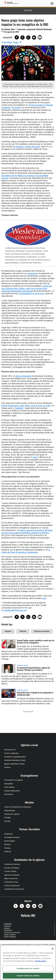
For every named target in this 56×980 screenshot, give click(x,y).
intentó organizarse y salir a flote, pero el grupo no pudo (26, 406)
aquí (44, 598)
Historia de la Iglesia (12, 814)
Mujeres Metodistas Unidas (14, 764)
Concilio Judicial (10, 871)
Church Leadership (11, 753)
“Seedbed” (19, 408)
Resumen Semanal (42, 631)
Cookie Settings (10, 937)
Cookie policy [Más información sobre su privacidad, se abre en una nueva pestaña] (40, 961)
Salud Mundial (10, 811)
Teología (7, 818)
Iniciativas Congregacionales (15, 757)
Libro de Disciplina (23, 376)
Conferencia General (12, 864)
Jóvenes (7, 767)
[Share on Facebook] (17, 37)
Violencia (8, 852)
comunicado (32, 273)
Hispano (8, 631)
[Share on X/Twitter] (23, 38)
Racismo (8, 844)
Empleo (7, 928)
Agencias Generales (12, 875)
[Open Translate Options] (12, 42)
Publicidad (8, 924)
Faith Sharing (9, 787)
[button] (16, 906)
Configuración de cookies (28, 968)
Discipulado (9, 784)
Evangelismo (29, 776)
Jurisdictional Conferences (14, 889)
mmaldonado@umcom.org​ (15, 610)
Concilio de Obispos (12, 868)
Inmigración (9, 834)
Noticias (23, 631)
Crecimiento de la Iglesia (13, 780)
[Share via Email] (40, 37)
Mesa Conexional (11, 879)
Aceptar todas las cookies (28, 976)
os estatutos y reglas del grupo (27, 147)
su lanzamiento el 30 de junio (31, 293)
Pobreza (7, 848)
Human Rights (10, 841)
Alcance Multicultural (12, 791)
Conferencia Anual (11, 882)
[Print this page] (34, 38)
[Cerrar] (53, 949)
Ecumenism (9, 794)
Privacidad (8, 930)
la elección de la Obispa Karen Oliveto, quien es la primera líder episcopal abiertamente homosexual (27, 288)
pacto (35, 457)
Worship (7, 821)
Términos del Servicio (12, 933)
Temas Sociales (29, 829)
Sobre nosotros (10, 935)
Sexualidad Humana (12, 837)
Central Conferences (12, 886)
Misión (29, 803)
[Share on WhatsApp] (28, 38)
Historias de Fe (23, 665)
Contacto (7, 926)
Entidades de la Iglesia (29, 860)
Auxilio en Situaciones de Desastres (18, 807)
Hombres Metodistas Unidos (15, 760)
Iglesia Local (29, 745)
